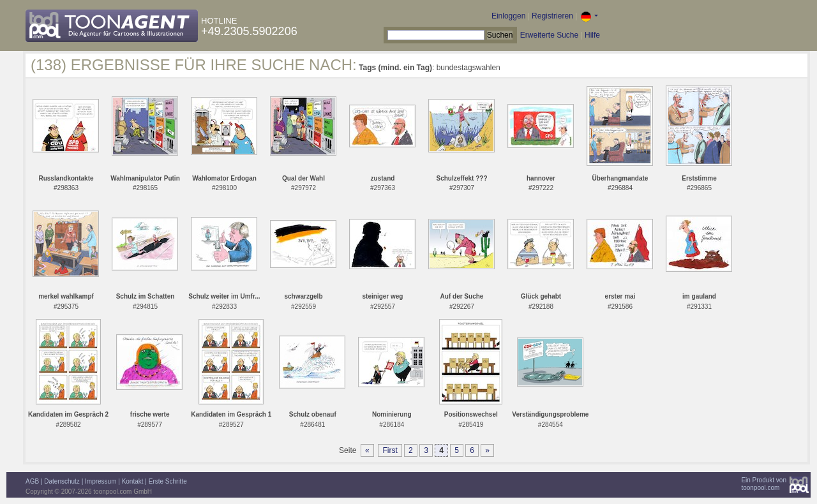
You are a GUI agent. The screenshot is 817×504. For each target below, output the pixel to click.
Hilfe (592, 35)
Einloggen (508, 16)
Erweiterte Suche (549, 35)
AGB (32, 481)
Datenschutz (62, 481)
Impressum (101, 481)
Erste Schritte (168, 481)
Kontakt (133, 481)
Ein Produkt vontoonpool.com (764, 484)
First (390, 450)
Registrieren (552, 16)
